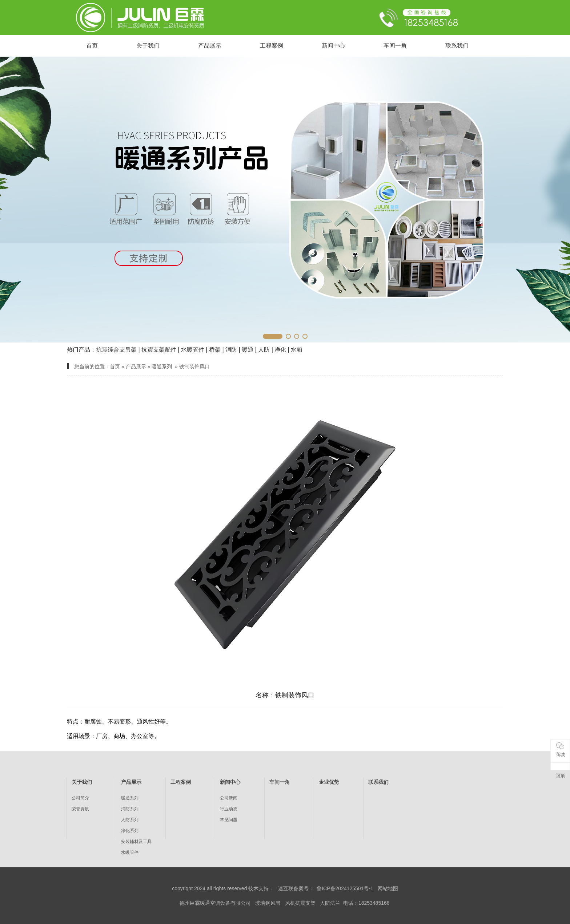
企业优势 (329, 782)
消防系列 (130, 809)
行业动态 (229, 809)
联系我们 (457, 46)
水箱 (297, 350)
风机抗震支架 (300, 903)
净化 (280, 350)
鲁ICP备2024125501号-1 (345, 888)
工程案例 (272, 46)
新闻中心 (333, 46)
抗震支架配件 (159, 350)
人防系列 (130, 820)
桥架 (215, 350)
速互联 (286, 888)
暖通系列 (162, 366)
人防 (264, 350)
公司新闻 (229, 798)
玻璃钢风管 (268, 903)
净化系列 (130, 831)
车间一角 (395, 46)
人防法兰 (330, 903)
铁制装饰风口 (194, 366)
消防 (231, 350)
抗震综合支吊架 (116, 350)
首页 (92, 46)
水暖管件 (193, 350)
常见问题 (229, 820)
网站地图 (388, 888)
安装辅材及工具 (136, 842)
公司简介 (80, 798)
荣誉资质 (80, 809)
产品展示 (210, 46)
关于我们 (148, 46)
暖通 (248, 350)
